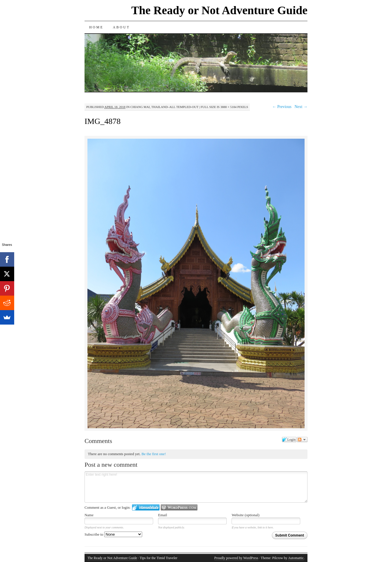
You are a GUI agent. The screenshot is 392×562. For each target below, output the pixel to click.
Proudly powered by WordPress (236, 558)
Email (163, 515)
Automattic (296, 558)
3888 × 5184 (228, 107)
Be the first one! (154, 454)
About (121, 27)
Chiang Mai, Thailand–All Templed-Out (164, 107)
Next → (301, 107)
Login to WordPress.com (179, 507)
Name (89, 515)
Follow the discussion (302, 440)
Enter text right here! (196, 487)
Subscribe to (113, 534)
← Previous (282, 107)
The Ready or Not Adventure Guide (219, 10)
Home (96, 27)
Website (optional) (246, 515)
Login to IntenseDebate (146, 507)
